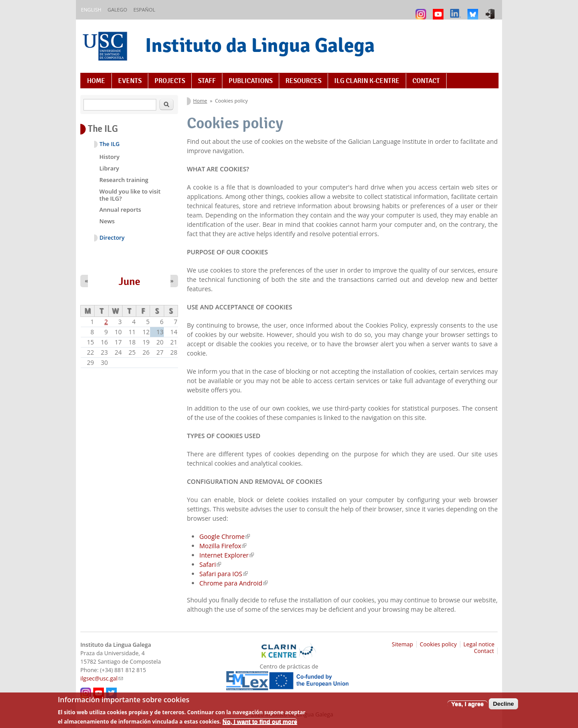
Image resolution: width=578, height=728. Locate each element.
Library (109, 168)
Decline (503, 707)
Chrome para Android (234, 583)
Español (144, 10)
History (109, 157)
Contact (426, 81)
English (91, 10)
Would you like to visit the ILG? (130, 195)
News (107, 221)
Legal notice (479, 644)
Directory (112, 238)
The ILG (109, 144)
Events (130, 81)
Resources (303, 81)
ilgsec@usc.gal (102, 679)
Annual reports (120, 210)
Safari (210, 564)
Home (96, 81)
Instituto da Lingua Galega (260, 45)
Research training (124, 180)
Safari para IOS (224, 574)
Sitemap (403, 644)
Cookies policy (438, 644)
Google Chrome (225, 536)
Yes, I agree (467, 707)
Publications (251, 81)
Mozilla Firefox (223, 546)
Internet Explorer (227, 555)
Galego (117, 10)
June (129, 281)
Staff (207, 81)
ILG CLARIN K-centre (367, 81)
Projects (170, 81)
